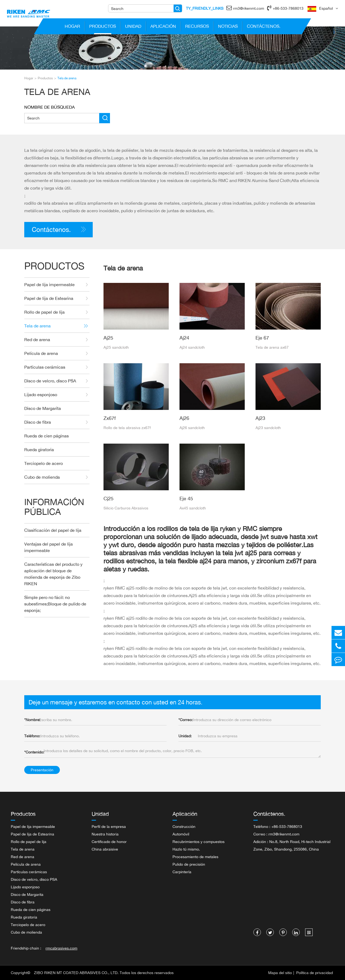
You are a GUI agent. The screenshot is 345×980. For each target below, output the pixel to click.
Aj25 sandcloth (116, 347)
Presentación (42, 770)
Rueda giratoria (39, 450)
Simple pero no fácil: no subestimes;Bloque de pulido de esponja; (55, 604)
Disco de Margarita (43, 408)
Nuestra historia (105, 834)
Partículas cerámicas (56, 367)
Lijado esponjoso (56, 395)
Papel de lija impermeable (56, 285)
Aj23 (260, 418)
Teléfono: (32, 736)
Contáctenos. (264, 27)
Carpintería (182, 872)
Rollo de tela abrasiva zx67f (127, 428)
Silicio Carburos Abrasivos (126, 508)
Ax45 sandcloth (193, 508)
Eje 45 (186, 498)
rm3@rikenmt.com (245, 8)
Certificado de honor (109, 842)
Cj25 (108, 498)
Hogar (73, 27)
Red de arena (56, 340)
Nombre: (32, 720)
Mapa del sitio (280, 973)
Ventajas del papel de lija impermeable (49, 547)
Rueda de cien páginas (46, 436)
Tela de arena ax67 (272, 347)
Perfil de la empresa (109, 826)
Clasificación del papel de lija (53, 530)
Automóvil (181, 834)
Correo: (186, 720)
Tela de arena (67, 78)
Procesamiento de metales (195, 857)
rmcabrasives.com (61, 948)
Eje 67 (262, 338)
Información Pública (54, 507)
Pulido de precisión (189, 864)
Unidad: (185, 736)
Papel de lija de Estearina (56, 298)
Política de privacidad (315, 973)
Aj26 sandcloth (192, 428)
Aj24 (184, 338)
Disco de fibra (56, 422)
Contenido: (34, 752)
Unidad (133, 27)
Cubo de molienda (56, 477)
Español (326, 8)
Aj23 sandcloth (268, 428)
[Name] (178, 8)
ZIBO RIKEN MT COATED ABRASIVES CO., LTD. (76, 973)
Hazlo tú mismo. (186, 849)
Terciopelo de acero (44, 463)
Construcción (184, 826)
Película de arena (56, 353)
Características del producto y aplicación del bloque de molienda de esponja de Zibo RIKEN (53, 574)
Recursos (197, 27)
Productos (103, 27)
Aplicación (163, 27)
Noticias (228, 27)
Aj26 (184, 418)
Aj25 (108, 338)
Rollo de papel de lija (56, 312)
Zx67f (110, 418)
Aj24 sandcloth (192, 347)
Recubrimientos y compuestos (199, 842)
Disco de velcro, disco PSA (56, 381)
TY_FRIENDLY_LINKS (205, 8)
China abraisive (105, 849)
